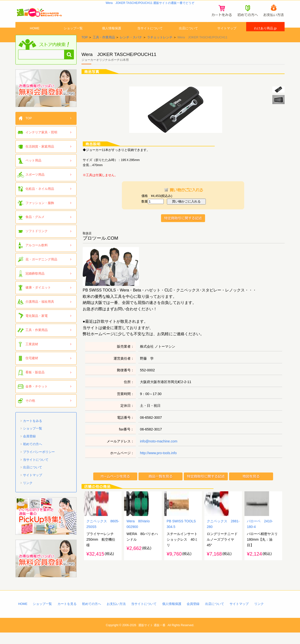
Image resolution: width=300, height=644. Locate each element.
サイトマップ (227, 35)
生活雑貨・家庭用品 (40, 157)
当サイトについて (150, 35)
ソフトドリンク (37, 242)
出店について (188, 35)
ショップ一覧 (73, 35)
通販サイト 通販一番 (152, 636)
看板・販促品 (35, 383)
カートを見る (67, 615)
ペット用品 (33, 171)
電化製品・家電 (37, 327)
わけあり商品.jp (265, 35)
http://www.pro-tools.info (159, 464)
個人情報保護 (112, 35)
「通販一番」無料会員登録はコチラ (46, 99)
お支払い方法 (117, 615)
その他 (30, 412)
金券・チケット (37, 397)
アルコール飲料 (37, 256)
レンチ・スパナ (131, 48)
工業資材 (32, 355)
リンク (28, 494)
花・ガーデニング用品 (41, 270)
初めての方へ (33, 455)
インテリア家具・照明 (41, 143)
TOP (85, 48)
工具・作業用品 (104, 48)
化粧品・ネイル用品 (40, 200)
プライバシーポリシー (39, 463)
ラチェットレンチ (160, 48)
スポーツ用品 (35, 186)
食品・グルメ (35, 228)
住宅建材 (32, 369)
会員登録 (29, 447)
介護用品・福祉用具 (40, 313)
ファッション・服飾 (40, 214)
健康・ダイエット (38, 299)
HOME (35, 35)
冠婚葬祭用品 (35, 284)
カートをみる (33, 432)
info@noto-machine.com (159, 452)
